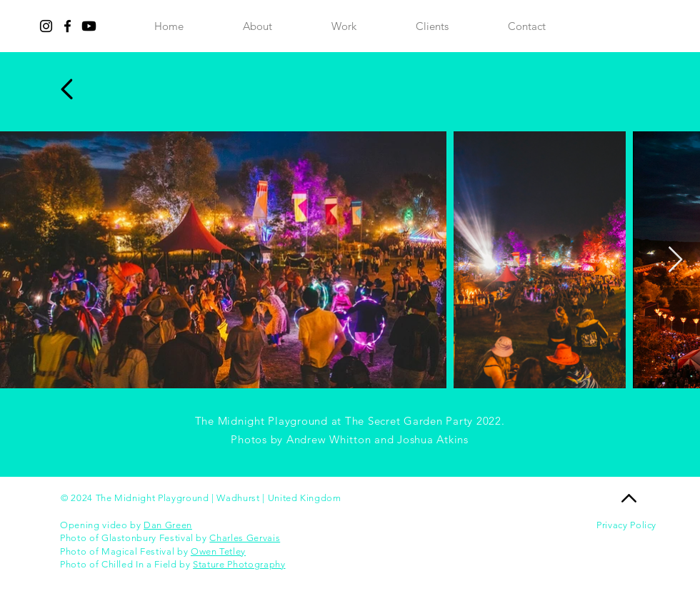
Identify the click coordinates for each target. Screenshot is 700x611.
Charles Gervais (245, 538)
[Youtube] (89, 26)
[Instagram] (46, 26)
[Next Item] (675, 260)
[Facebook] (67, 26)
